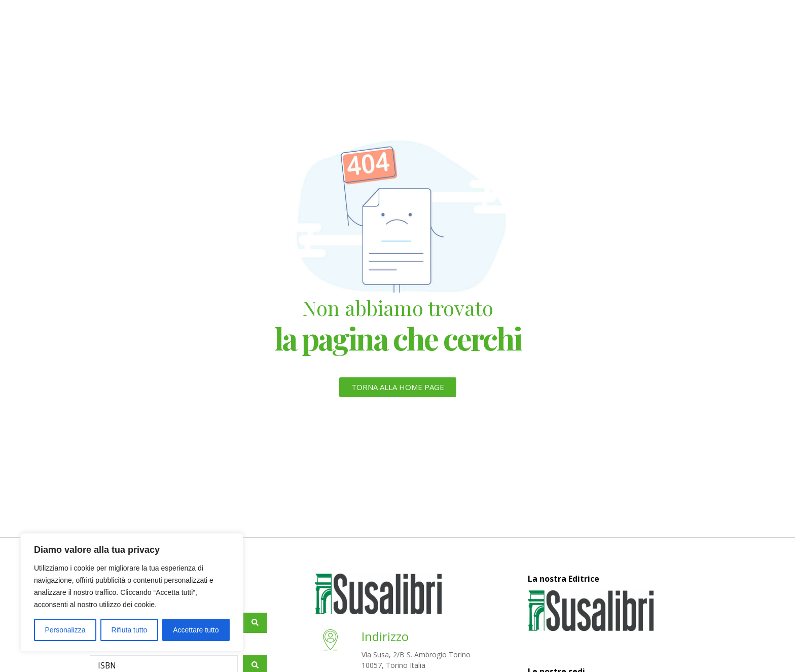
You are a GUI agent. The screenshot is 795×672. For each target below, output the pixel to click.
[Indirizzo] (333, 644)
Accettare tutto (196, 630)
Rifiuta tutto (130, 630)
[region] (132, 592)
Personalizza (65, 630)
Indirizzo (389, 636)
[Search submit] (255, 623)
